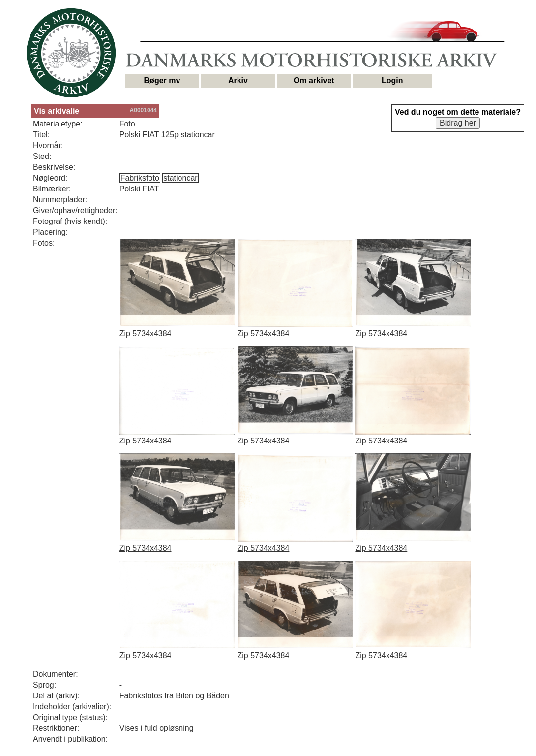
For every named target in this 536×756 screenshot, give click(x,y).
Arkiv (238, 80)
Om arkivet (314, 80)
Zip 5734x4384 (146, 333)
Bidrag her (458, 123)
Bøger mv (162, 80)
